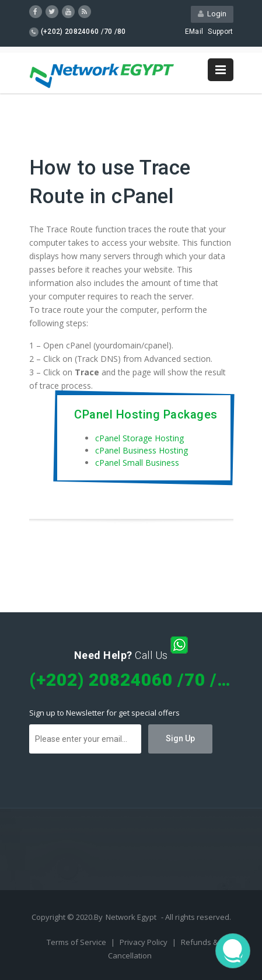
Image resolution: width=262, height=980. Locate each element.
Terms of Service (77, 942)
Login (212, 14)
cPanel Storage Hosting (139, 438)
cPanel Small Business (137, 463)
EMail (194, 32)
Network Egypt (131, 917)
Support (220, 32)
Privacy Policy (144, 942)
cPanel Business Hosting (142, 450)
